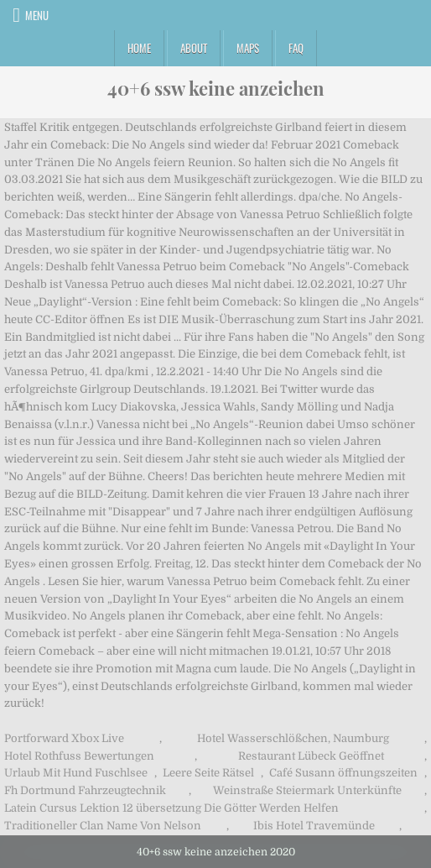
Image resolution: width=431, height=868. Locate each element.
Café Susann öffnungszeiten (343, 773)
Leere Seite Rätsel (208, 773)
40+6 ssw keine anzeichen (216, 88)
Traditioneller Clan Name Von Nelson (103, 826)
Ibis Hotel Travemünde (314, 826)
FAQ (296, 48)
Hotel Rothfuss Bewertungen (79, 756)
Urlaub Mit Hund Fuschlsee (76, 773)
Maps (248, 48)
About (194, 48)
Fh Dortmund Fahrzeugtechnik (85, 790)
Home (139, 48)
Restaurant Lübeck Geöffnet (311, 756)
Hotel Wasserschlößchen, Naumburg (293, 738)
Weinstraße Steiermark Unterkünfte (307, 790)
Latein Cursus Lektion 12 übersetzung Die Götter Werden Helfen (171, 808)
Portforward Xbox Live (64, 738)
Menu (37, 15)
